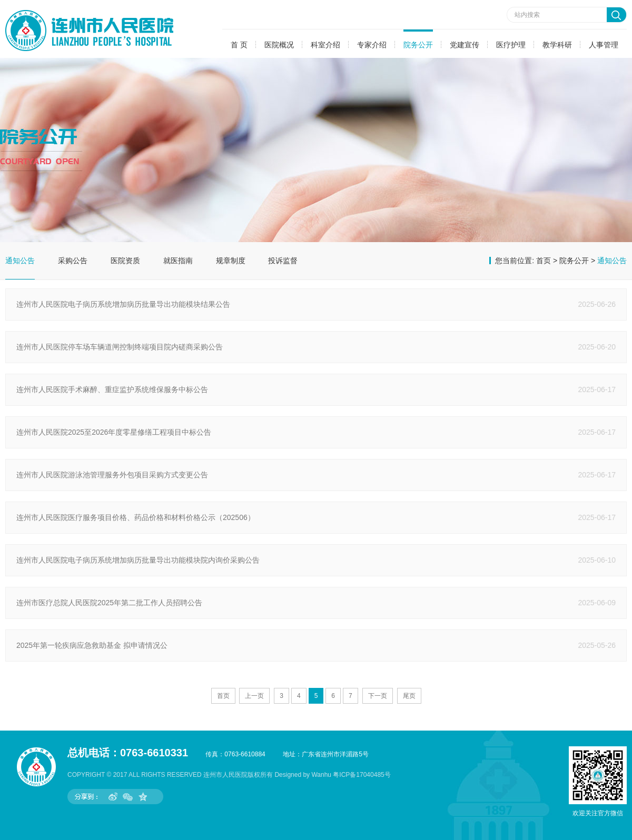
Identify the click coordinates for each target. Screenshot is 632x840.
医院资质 (125, 261)
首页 (544, 261)
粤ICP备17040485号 (362, 775)
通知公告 (20, 261)
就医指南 (178, 261)
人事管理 (604, 45)
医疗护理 (511, 45)
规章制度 (231, 261)
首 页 (239, 45)
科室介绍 (325, 45)
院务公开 (418, 45)
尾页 (409, 696)
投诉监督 (283, 261)
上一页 (254, 696)
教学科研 (557, 45)
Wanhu (321, 775)
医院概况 (279, 45)
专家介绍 (372, 45)
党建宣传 (465, 45)
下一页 (378, 696)
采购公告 (73, 261)
